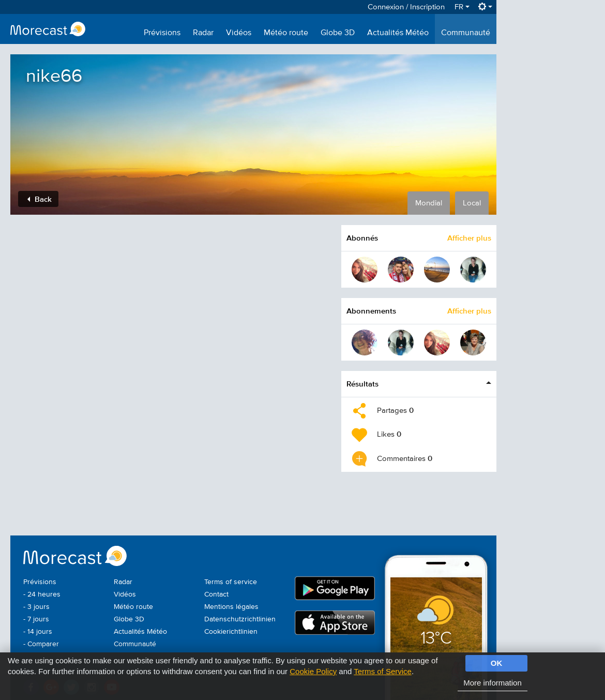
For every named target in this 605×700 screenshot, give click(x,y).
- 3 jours (36, 607)
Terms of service (231, 582)
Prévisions (162, 33)
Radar (203, 33)
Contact (216, 594)
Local (472, 203)
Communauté (466, 33)
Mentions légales (231, 607)
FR (462, 7)
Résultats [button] (362, 384)
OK (497, 663)
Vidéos (239, 33)
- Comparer (41, 644)
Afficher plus (469, 238)
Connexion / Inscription (406, 7)
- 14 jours (38, 632)
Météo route (286, 33)
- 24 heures (42, 594)
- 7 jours (36, 619)
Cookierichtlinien (231, 632)
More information (493, 683)
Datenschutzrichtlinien (240, 619)
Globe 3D (338, 33)
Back (40, 199)
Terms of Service (383, 671)
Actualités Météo (398, 33)
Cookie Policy (313, 671)
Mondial (429, 203)
